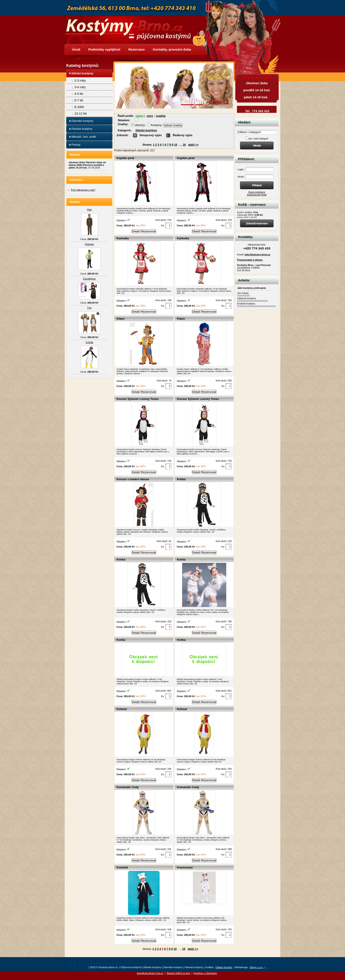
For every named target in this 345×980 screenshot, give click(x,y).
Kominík (122, 867)
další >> (193, 145)
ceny (150, 116)
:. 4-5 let (77, 94)
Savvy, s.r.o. (257, 967)
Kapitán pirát (125, 158)
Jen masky (243, 293)
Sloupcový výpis (151, 135)
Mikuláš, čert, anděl (84, 137)
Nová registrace (257, 192)
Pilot (89, 210)
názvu (139, 116)
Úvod (76, 49)
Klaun (121, 319)
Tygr (89, 308)
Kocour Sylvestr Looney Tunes (138, 399)
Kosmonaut (185, 867)
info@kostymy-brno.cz (257, 255)
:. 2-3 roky (79, 81)
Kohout (122, 709)
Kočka (181, 479)
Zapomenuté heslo (257, 195)
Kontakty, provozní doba (172, 49)
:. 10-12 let (79, 114)
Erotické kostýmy (246, 304)
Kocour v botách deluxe (133, 479)
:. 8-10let (78, 107)
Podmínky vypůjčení (104, 49)
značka (161, 116)
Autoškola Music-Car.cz (150, 973)
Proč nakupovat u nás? (83, 190)
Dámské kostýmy (82, 121)
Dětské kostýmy (146, 130)
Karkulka (123, 238)
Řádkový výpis (183, 135)
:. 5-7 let (77, 100)
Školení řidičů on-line (178, 973)
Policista (89, 244)
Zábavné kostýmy (247, 298)
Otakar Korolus (224, 967)
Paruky (76, 145)
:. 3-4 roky (79, 87)
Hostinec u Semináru (205, 973)
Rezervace (137, 49)
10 (176, 145)
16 (184, 145)
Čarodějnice (89, 279)
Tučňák (89, 342)
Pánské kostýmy (82, 129)
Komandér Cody (128, 787)
